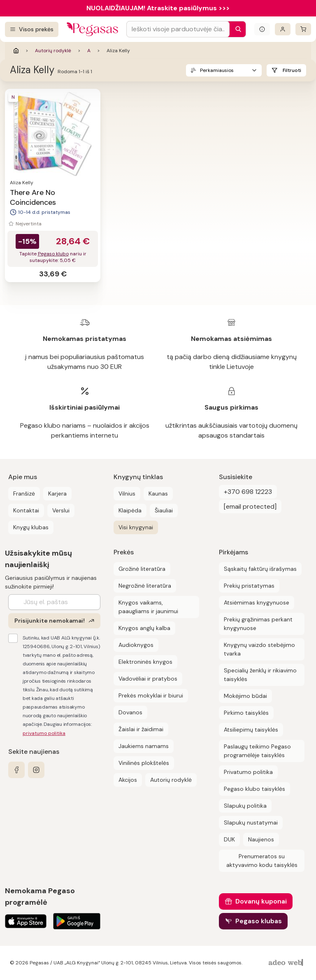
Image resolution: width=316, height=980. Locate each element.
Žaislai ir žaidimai (141, 729)
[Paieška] (236, 29)
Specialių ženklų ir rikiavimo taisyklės (260, 675)
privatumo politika (44, 733)
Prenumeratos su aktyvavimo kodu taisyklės (262, 861)
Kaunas (158, 493)
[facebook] (16, 770)
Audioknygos (136, 645)
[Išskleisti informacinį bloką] (262, 29)
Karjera (57, 493)
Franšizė (24, 493)
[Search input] (178, 29)
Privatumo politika (248, 772)
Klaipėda (130, 510)
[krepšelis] (303, 29)
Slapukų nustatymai (251, 822)
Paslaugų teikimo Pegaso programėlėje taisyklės (257, 751)
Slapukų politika (245, 806)
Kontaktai (26, 510)
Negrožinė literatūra (145, 586)
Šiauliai (164, 510)
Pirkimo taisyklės (246, 713)
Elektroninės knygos (145, 662)
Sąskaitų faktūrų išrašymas (260, 569)
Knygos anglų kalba (144, 628)
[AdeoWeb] (287, 963)
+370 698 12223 (248, 492)
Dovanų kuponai (261, 901)
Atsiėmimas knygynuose (257, 602)
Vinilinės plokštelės (144, 763)
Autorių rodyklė (53, 51)
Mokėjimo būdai (245, 696)
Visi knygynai (136, 527)
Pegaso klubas (259, 921)
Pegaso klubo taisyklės (254, 789)
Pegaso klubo (53, 254)
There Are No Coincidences (33, 197)
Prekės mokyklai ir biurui (151, 695)
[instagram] (36, 770)
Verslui (61, 510)
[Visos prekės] (32, 29)
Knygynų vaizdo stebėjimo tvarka (259, 649)
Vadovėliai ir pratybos (148, 679)
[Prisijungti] (283, 29)
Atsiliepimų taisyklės (251, 730)
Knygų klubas (31, 527)
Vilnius (127, 493)
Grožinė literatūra (142, 569)
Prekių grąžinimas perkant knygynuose (258, 624)
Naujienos (261, 839)
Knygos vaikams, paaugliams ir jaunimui (148, 607)
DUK (229, 839)
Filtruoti (292, 70)
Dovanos (130, 712)
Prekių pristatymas (249, 586)
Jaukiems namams (144, 746)
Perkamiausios (217, 70)
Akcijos (128, 780)
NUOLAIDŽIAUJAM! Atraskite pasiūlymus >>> (158, 8)
